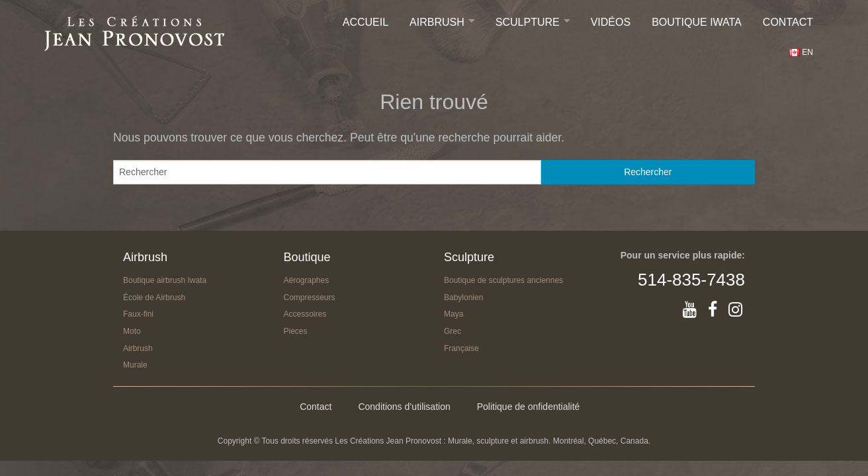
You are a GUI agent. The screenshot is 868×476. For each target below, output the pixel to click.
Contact (788, 22)
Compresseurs (310, 297)
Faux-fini (138, 314)
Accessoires (305, 314)
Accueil (366, 22)
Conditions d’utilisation (404, 407)
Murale (135, 365)
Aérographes (307, 280)
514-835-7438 (691, 280)
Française (461, 348)
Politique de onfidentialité (529, 407)
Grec (453, 331)
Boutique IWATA (697, 22)
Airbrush (437, 22)
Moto (132, 331)
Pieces (296, 331)
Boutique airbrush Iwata (165, 280)
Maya (454, 314)
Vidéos (611, 22)
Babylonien (463, 297)
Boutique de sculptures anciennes (503, 280)
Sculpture (528, 22)
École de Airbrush (154, 297)
